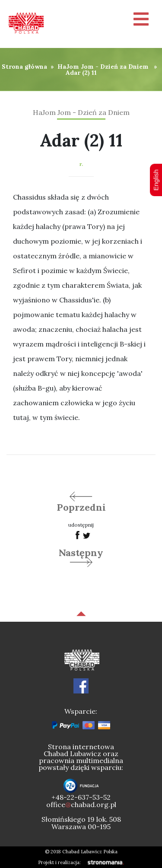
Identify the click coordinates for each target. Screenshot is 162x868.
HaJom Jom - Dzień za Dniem (103, 67)
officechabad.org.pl (81, 804)
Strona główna (24, 67)
